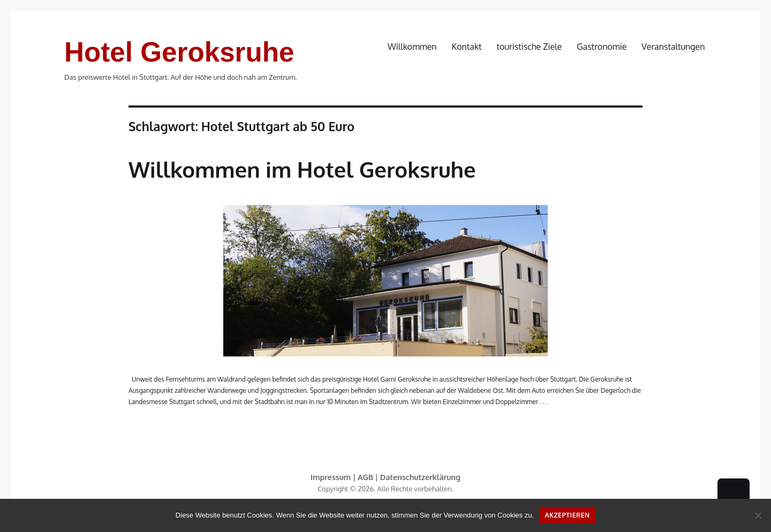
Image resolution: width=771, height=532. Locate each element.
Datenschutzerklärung (420, 477)
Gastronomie (602, 47)
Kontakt (467, 47)
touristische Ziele (530, 47)
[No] (758, 515)
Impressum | (334, 477)
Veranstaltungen (673, 47)
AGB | (369, 477)
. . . (544, 402)
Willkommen (412, 47)
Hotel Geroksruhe (179, 52)
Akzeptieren (568, 515)
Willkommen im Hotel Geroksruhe (302, 169)
